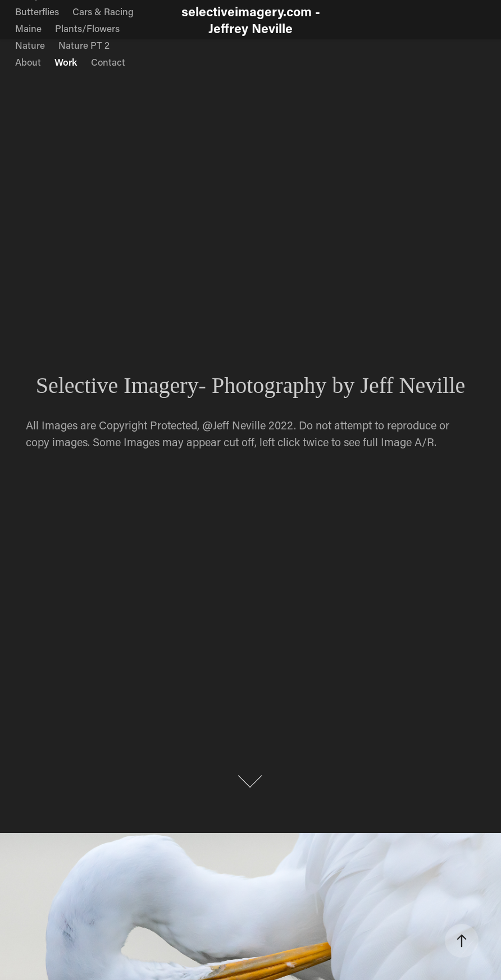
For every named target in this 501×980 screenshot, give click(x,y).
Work (66, 62)
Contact (108, 62)
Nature (30, 45)
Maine (28, 28)
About (28, 62)
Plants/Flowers (87, 28)
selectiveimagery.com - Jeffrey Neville (252, 20)
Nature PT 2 (84, 45)
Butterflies (37, 11)
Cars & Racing (103, 11)
